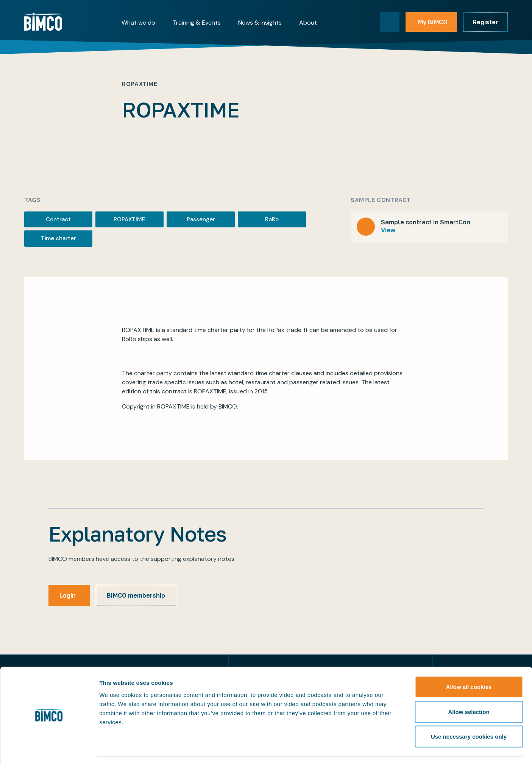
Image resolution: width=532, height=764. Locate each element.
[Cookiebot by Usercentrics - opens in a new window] (49, 749)
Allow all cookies (469, 665)
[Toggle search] (390, 22)
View (388, 230)
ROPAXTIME (129, 219)
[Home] (43, 22)
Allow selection (469, 690)
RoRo (272, 219)
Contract (58, 219)
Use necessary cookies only (469, 714)
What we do (138, 23)
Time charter (59, 238)
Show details (397, 749)
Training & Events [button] (197, 23)
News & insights (260, 23)
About (308, 23)
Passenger (201, 219)
